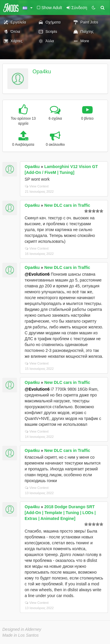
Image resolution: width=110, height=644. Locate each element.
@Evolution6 (37, 274)
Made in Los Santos (21, 635)
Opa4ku (42, 72)
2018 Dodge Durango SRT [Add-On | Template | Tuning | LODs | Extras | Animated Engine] (60, 513)
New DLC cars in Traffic (67, 205)
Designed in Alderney (22, 629)
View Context (37, 186)
